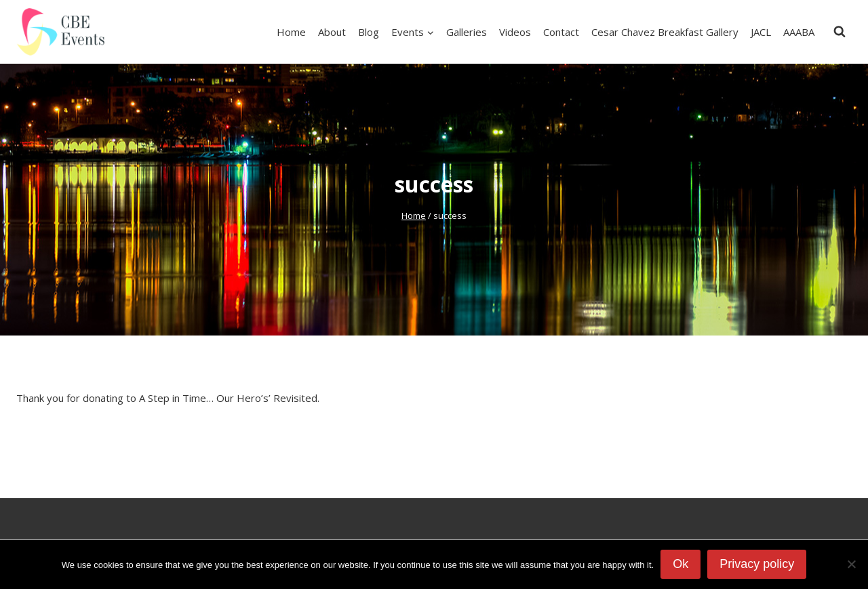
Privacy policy (757, 564)
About (332, 32)
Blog (369, 32)
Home (291, 32)
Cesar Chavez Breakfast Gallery (665, 32)
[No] (851, 564)
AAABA (799, 32)
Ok (680, 564)
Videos (515, 32)
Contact (561, 32)
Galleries (467, 32)
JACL (761, 32)
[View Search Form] (840, 32)
